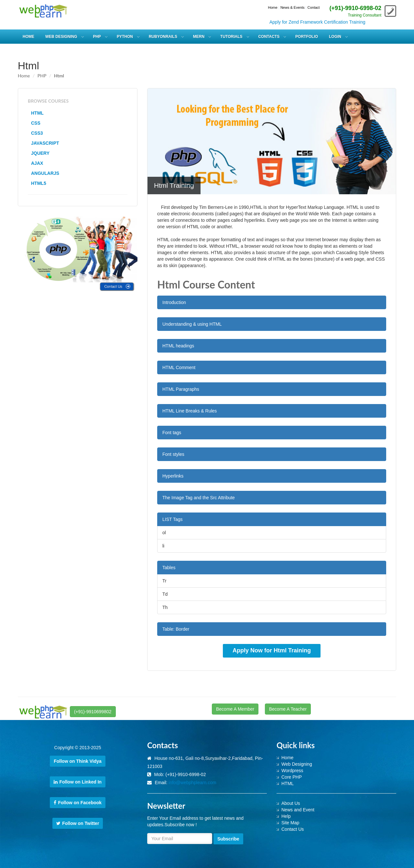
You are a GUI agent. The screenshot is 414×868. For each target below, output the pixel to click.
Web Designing (297, 764)
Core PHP (292, 777)
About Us (291, 803)
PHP (97, 37)
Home (273, 7)
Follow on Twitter (78, 823)
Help (286, 816)
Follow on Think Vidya (78, 761)
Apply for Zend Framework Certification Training (323, 22)
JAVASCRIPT (45, 143)
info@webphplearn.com (192, 783)
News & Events (293, 7)
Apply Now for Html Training (272, 650)
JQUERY (40, 153)
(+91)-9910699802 (93, 712)
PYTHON (125, 37)
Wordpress (292, 771)
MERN (199, 37)
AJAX (37, 163)
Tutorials (231, 37)
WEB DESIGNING (61, 37)
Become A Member (235, 709)
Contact (313, 7)
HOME (28, 37)
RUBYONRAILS (163, 37)
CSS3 (37, 133)
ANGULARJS (45, 173)
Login (335, 37)
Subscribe (228, 839)
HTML (37, 113)
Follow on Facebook (78, 803)
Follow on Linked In (78, 782)
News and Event (298, 810)
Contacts (269, 37)
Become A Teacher (288, 709)
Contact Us (293, 829)
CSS (36, 123)
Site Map (290, 823)
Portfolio (307, 37)
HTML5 (39, 183)
